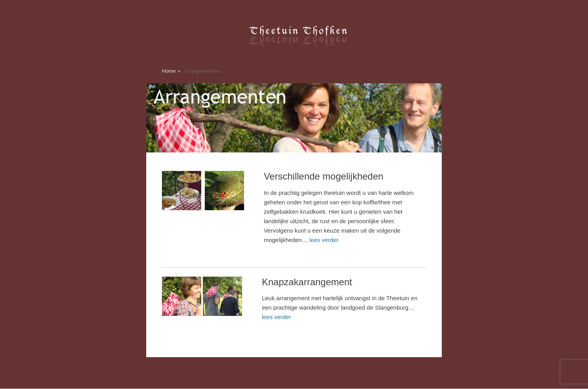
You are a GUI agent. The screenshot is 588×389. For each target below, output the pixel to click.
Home (171, 71)
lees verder (324, 240)
